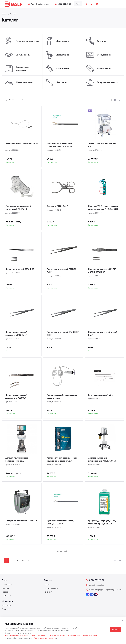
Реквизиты (48, 592)
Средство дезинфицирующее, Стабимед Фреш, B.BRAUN (102, 522)
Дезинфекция (63, 41)
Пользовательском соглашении (45, 638)
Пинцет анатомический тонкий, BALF (103, 334)
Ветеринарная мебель (107, 82)
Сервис (78, 4)
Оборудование (104, 55)
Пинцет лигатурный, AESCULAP (20, 269)
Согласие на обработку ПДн (39, 636)
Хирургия (101, 41)
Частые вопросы (51, 588)
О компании (7, 584)
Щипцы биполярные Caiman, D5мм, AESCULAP (60, 522)
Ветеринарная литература (22, 69)
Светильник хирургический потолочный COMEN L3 (18, 208)
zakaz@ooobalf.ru (97, 585)
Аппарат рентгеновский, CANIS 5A (21, 521)
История (5, 588)
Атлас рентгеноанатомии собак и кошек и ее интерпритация (62, 459)
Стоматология (63, 69)
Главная (5, 14)
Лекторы (6, 609)
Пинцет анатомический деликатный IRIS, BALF (16, 334)
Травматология (104, 69)
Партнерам (7, 596)
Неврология (62, 82)
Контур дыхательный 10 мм (101, 395)
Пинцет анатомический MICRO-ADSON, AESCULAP (103, 271)
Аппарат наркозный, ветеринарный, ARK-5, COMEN (102, 459)
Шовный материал (24, 82)
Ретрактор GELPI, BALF (57, 206)
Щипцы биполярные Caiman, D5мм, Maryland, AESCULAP (60, 145)
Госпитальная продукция (27, 41)
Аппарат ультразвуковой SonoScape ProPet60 (17, 459)
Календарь (6, 605)
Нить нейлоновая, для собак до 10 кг (22, 145)
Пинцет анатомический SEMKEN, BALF (62, 271)
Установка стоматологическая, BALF (102, 145)
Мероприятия (8, 601)
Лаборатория (63, 55)
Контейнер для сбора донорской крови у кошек (62, 396)
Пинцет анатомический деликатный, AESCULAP (16, 396)
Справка (48, 580)
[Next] (120, 560)
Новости (5, 592)
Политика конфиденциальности (16, 636)
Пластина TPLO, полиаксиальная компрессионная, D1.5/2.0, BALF (103, 208)
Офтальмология (23, 55)
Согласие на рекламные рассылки (85, 636)
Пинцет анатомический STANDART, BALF (63, 334)
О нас (4, 580)
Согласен (116, 629)
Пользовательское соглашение (61, 636)
